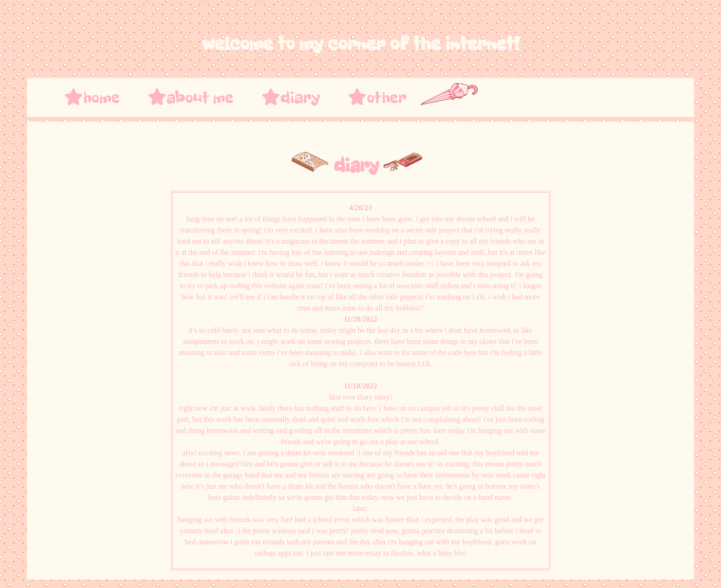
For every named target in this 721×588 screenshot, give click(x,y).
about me (191, 97)
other (377, 97)
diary (291, 97)
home (92, 97)
